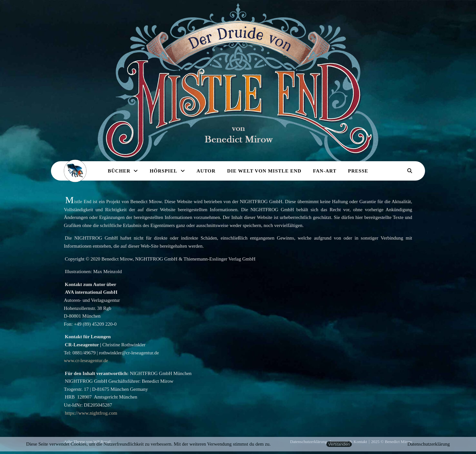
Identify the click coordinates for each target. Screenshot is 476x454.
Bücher (119, 171)
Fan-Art (325, 171)
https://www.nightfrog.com (91, 413)
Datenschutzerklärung (429, 444)
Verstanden (339, 444)
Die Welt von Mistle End (264, 171)
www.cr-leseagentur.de (86, 360)
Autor (206, 171)
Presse (358, 171)
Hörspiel (164, 171)
